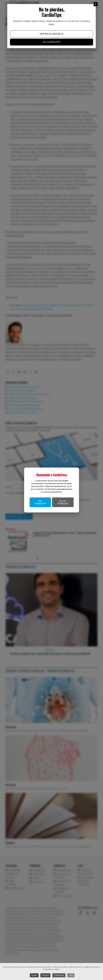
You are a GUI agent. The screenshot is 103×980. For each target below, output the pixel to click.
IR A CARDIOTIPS (51, 42)
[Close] (96, 4)
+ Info (71, 975)
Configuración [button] (59, 975)
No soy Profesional (63, 502)
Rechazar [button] (45, 975)
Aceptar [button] (34, 975)
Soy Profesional (40, 502)
